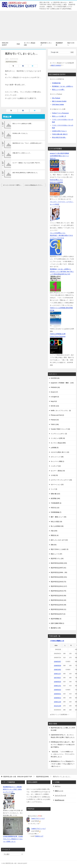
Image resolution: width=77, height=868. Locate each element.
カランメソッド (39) (57, 457)
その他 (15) (54, 475)
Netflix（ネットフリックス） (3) (61, 411)
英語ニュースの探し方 (59, 116)
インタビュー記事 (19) (58, 438)
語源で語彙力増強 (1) (57, 623)
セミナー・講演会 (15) (58, 471)
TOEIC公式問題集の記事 (58, 334)
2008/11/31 (57, 686)
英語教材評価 (59, 44)
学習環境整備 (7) (56, 512)
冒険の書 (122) (55, 494)
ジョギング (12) (56, 466)
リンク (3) (54, 489)
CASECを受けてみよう (59, 131)
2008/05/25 (57, 682)
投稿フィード (59, 791)
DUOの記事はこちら (56, 180)
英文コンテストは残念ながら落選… (22, 124)
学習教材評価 (56, 83)
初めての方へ (71, 44)
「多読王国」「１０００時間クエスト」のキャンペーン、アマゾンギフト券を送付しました (63, 754)
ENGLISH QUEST (5, 44)
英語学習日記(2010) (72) (58, 582)
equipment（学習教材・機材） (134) (62, 383)
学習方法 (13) (55, 508)
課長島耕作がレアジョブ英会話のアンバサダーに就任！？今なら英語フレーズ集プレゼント (63, 764)
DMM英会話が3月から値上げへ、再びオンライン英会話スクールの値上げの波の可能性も (63, 744)
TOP (18, 777)
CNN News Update (58, 104)
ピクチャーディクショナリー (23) (61, 480)
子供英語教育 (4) (56, 503)
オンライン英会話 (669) (58, 443)
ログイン (58, 786)
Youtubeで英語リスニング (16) (60, 429)
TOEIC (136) (55, 424)
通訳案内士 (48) (56, 628)
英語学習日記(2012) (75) (58, 591)
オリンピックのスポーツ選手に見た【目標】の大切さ (13, 185)
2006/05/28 (57, 666)
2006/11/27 (57, 674)
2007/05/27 (57, 678)
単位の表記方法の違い (59, 137)
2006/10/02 (57, 670)
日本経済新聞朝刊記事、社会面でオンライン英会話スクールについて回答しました (13, 839)
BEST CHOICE (56, 65)
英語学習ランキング (46, 44)
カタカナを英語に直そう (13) (60, 452)
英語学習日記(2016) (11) (58, 609)
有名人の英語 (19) (56, 522)
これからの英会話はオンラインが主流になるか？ (35, 185)
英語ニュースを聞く (58, 90)
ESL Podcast (56, 98)
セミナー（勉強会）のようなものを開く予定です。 (27, 163)
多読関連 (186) (55, 498)
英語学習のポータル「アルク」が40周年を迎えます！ (28, 143)
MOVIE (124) (55, 406)
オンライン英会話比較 (30, 44)
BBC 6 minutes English (59, 101)
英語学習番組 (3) (56, 619)
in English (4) (55, 397)
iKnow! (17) (54, 392)
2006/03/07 (57, 662)
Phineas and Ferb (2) (57, 415)
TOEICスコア (39, 836)
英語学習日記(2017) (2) (58, 614)
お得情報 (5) (55, 448)
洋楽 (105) (54, 531)
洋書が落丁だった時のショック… (22, 153)
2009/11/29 (57, 702)
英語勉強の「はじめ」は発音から (63, 86)
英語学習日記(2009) (11, 62)
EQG (18, 44)
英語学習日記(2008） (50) (59, 572)
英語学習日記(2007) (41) (58, 568)
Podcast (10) (55, 420)
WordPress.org (60, 800)
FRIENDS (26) (55, 387)
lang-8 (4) (54, 401)
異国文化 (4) (55, 535)
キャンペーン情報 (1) (57, 461)
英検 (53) (54, 545)
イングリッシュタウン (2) (59, 434)
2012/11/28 (57, 706)
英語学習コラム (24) (57, 559)
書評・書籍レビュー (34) (59, 517)
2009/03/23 (57, 690)
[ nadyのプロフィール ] (38, 829)
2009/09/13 (57, 698)
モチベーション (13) (57, 485)
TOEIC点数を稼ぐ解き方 (60, 134)
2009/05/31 (57, 694)
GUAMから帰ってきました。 (21, 133)
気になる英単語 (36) (57, 526)
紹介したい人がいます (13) (59, 540)
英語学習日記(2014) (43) (58, 600)
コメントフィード (60, 795)
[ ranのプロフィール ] (38, 818)
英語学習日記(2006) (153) (59, 563)
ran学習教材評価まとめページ (59, 156)
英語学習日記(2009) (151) (59, 577)
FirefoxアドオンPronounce (60, 113)
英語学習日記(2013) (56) (58, 596)
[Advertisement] (38, 26)
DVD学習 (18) (55, 378)
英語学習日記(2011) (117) (59, 586)
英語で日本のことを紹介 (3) (60, 549)
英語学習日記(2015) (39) (58, 605)
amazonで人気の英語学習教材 (59, 153)
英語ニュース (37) (56, 554)
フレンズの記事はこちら (58, 233)
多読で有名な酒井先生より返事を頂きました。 (26, 173)
